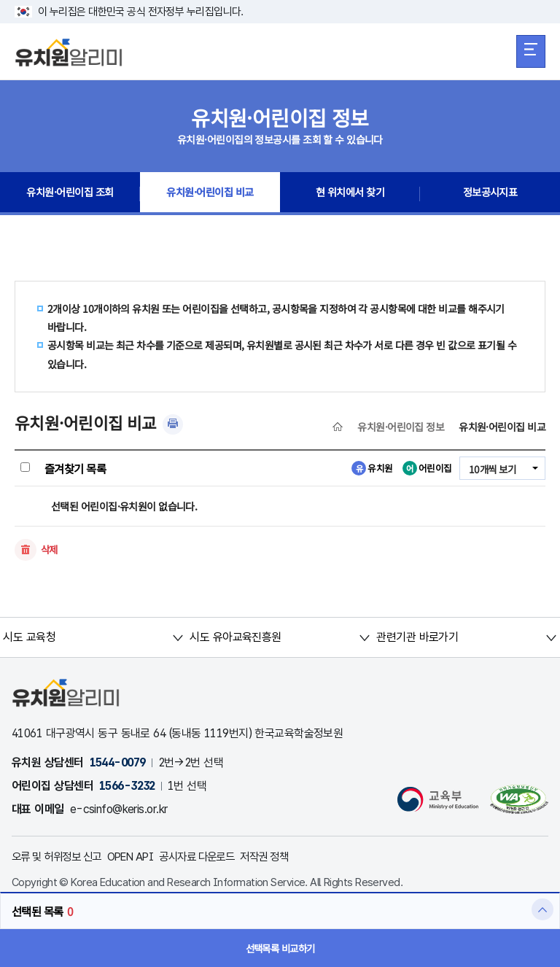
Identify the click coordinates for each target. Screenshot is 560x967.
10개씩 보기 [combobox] (491, 469)
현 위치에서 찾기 (350, 194)
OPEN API (141, 857)
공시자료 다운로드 (214, 857)
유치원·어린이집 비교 (210, 194)
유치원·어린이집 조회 (70, 194)
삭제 (50, 550)
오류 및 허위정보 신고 (61, 857)
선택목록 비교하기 (280, 948)
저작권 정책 (287, 857)
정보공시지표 (490, 194)
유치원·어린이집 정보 (401, 427)
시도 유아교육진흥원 (235, 638)
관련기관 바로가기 (417, 638)
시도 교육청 (30, 638)
